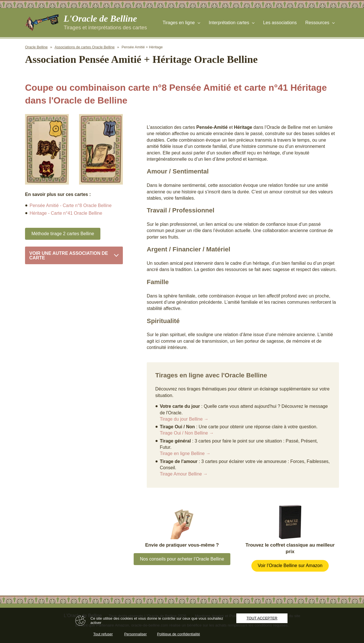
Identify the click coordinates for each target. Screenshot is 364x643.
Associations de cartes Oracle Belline (85, 47)
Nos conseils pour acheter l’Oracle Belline (182, 559)
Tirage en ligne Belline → (185, 453)
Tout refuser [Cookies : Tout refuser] (103, 634)
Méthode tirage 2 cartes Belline (63, 234)
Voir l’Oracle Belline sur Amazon (290, 566)
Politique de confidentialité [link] (178, 634)
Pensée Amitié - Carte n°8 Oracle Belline (71, 205)
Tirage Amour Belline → (184, 474)
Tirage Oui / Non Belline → (187, 433)
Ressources (317, 23)
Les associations (280, 23)
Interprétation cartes (229, 23)
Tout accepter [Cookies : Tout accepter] (262, 618)
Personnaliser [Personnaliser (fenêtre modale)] (136, 634)
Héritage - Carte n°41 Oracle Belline (66, 213)
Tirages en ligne (179, 23)
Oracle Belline (36, 47)
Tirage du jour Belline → (184, 419)
